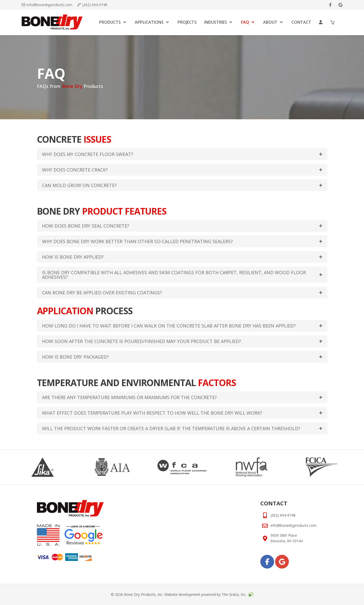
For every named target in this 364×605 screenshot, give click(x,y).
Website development (182, 594)
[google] (341, 5)
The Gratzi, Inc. (237, 594)
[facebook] (330, 5)
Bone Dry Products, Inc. (144, 594)
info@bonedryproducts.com (49, 5)
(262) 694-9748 (95, 5)
